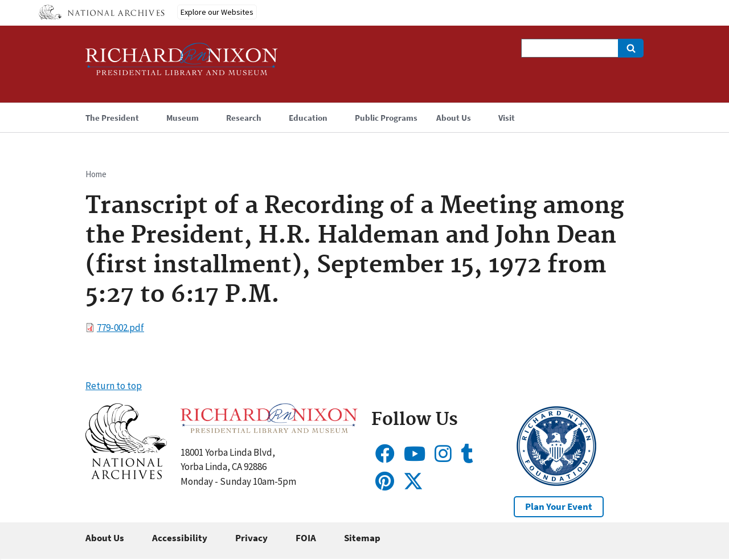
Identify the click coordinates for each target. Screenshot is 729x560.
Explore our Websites (217, 12)
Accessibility (180, 538)
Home (96, 174)
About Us (105, 538)
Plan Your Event (559, 506)
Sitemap (362, 538)
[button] (126, 476)
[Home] (182, 64)
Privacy (251, 538)
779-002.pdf (120, 328)
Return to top (114, 386)
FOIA (306, 538)
